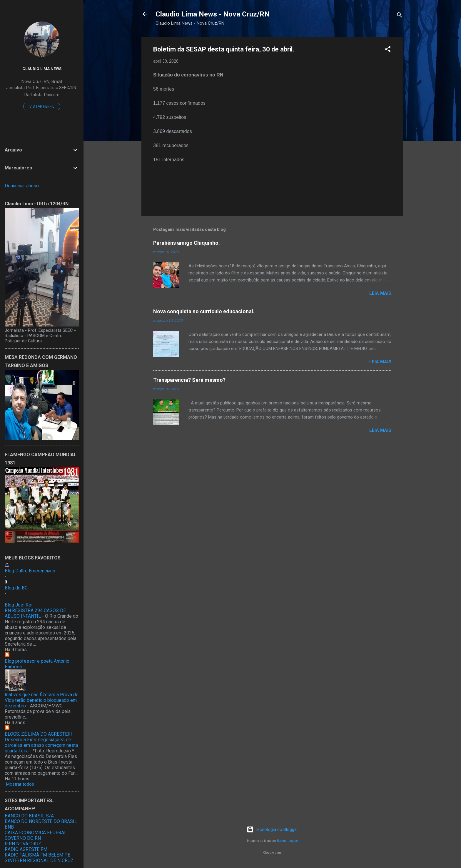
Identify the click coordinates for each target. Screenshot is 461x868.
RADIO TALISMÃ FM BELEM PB (38, 855)
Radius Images (287, 841)
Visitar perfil (42, 106)
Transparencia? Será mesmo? (189, 380)
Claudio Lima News (42, 69)
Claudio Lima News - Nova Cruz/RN (213, 14)
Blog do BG (16, 588)
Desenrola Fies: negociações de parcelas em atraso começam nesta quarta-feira (41, 745)
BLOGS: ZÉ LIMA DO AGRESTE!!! (38, 734)
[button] (388, 50)
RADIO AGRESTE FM (26, 849)
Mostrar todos (20, 784)
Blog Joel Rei (19, 605)
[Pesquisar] (400, 16)
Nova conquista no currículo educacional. (204, 311)
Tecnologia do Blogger (272, 829)
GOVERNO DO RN (23, 838)
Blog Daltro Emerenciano (30, 571)
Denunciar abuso (22, 186)
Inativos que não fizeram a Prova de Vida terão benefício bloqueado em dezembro (42, 700)
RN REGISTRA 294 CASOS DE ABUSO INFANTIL (35, 613)
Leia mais (380, 293)
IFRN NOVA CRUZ (23, 844)
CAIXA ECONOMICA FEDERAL (36, 833)
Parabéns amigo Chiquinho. (187, 243)
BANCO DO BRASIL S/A (29, 816)
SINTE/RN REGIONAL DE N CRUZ (39, 860)
